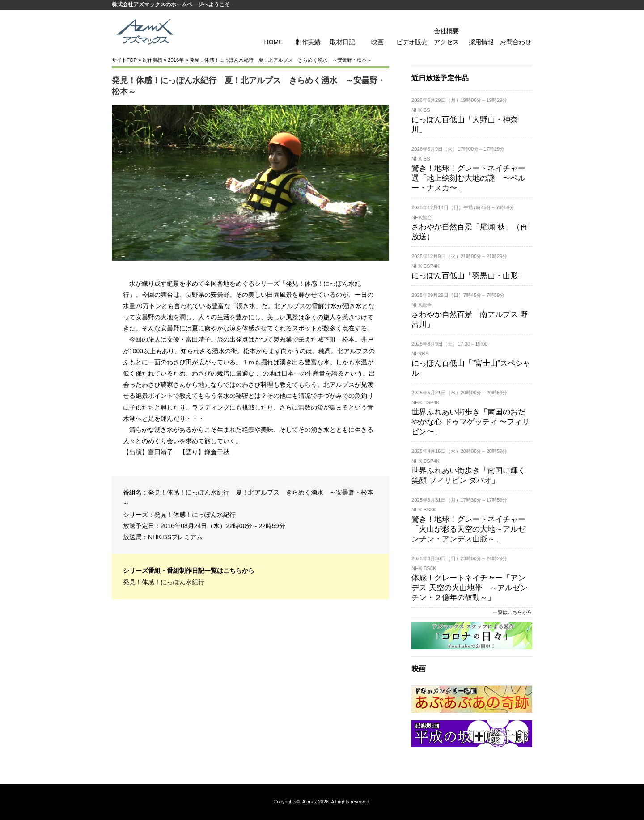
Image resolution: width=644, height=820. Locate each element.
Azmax (310, 802)
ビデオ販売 (412, 42)
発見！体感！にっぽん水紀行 (195, 515)
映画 (377, 42)
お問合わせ (516, 42)
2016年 (176, 60)
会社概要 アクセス (446, 36)
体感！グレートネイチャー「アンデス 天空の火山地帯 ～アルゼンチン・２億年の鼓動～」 (470, 588)
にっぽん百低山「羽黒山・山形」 (468, 276)
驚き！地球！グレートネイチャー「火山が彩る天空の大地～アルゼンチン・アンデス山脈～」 (468, 529)
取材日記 (343, 42)
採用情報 (481, 42)
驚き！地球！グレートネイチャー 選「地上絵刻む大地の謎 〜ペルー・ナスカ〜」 (468, 178)
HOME (274, 42)
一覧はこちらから (513, 612)
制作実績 (308, 42)
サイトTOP (124, 60)
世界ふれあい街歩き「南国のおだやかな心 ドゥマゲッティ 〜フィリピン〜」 (470, 422)
